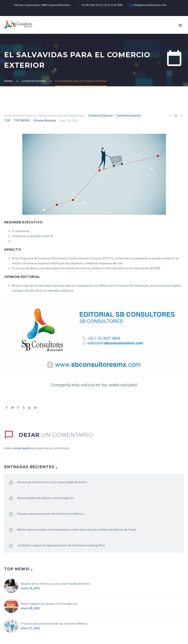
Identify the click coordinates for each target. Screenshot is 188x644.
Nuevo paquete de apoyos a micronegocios (46, 498)
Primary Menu (180, 25)
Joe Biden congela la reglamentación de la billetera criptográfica (61, 545)
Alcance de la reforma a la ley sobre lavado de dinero (52, 482)
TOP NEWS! (22, 120)
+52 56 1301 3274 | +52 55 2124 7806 (102, 5)
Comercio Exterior (100, 115)
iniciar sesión (22, 448)
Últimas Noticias (45, 120)
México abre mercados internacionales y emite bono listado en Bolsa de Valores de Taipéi (77, 529)
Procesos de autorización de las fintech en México (50, 514)
